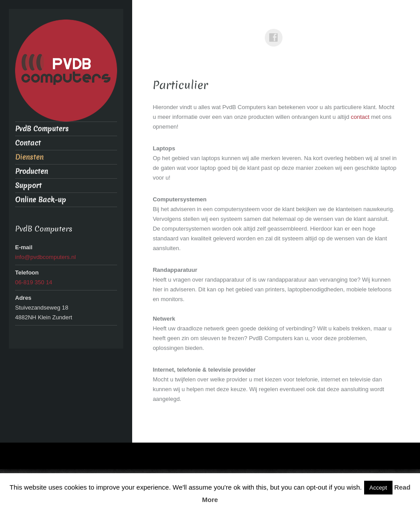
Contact (28, 143)
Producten (31, 171)
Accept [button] (378, 488)
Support (28, 186)
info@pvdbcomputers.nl (45, 257)
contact (361, 117)
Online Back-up (41, 200)
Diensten (29, 157)
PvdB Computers (42, 129)
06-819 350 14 (34, 282)
